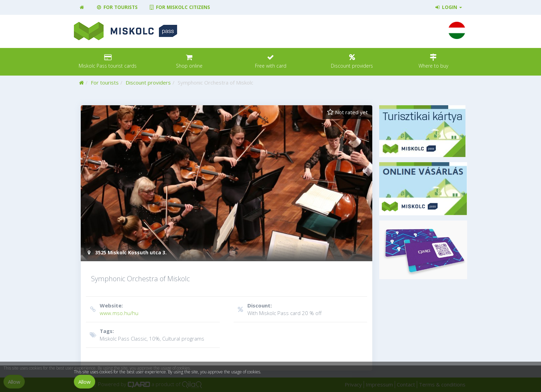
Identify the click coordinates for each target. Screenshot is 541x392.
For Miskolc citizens (179, 7)
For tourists (117, 7)
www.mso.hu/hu (152, 309)
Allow (85, 382)
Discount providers (148, 82)
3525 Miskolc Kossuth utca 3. (126, 252)
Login (448, 7)
